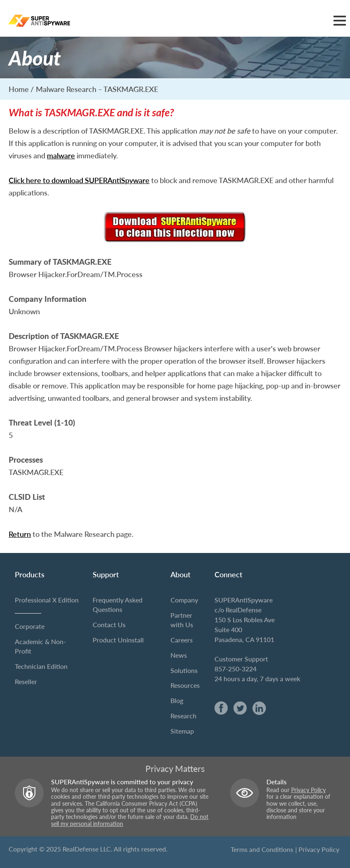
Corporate (30, 626)
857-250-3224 (236, 669)
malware (61, 155)
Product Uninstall (118, 640)
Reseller (26, 681)
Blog (177, 700)
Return (20, 534)
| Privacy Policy (317, 849)
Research (183, 716)
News (179, 655)
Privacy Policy (308, 790)
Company (184, 600)
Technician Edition (41, 666)
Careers (182, 640)
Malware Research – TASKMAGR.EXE (97, 89)
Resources (185, 685)
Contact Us (109, 625)
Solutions (184, 670)
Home (19, 89)
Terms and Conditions (262, 849)
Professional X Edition (47, 600)
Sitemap (182, 731)
